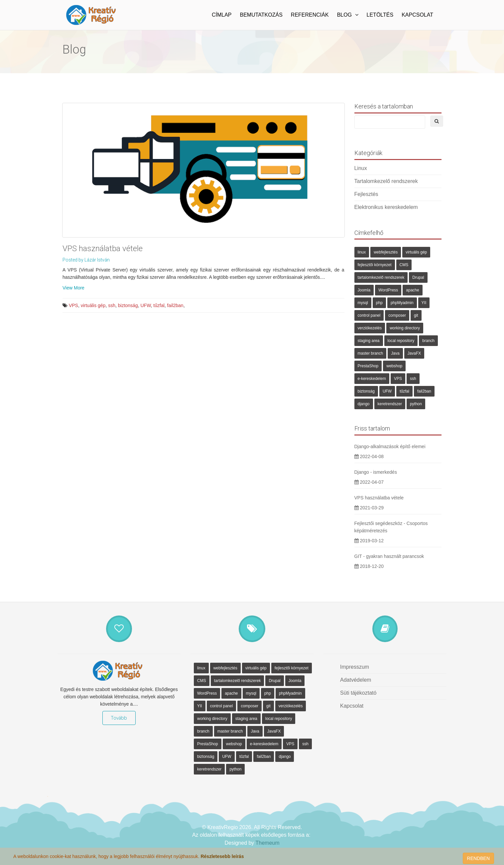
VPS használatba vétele (103, 249)
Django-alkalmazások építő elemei (390, 446)
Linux (361, 168)
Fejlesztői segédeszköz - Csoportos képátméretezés (391, 527)
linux (362, 252)
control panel (369, 315)
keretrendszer (390, 404)
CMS (404, 265)
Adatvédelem (356, 680)
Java (395, 353)
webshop (394, 366)
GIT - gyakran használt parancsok (389, 556)
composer (397, 315)
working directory (405, 328)
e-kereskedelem (372, 379)
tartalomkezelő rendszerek (381, 277)
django (364, 404)
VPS (73, 305)
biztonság (128, 305)
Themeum (268, 843)
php (379, 303)
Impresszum (355, 667)
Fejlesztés (366, 194)
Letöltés (380, 15)
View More (73, 288)
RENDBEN (478, 858)
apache (412, 290)
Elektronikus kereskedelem (386, 207)
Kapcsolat (417, 15)
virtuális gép (93, 305)
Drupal (418, 277)
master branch (371, 353)
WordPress (388, 290)
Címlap (222, 15)
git (416, 315)
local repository (401, 341)
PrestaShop (368, 366)
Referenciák (310, 15)
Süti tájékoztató (358, 693)
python (416, 404)
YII (424, 303)
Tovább (119, 718)
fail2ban (175, 305)
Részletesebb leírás (222, 856)
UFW (145, 305)
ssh (112, 305)
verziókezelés (370, 328)
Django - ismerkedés (376, 472)
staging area (369, 341)
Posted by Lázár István (86, 260)
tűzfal (159, 305)
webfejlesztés (386, 252)
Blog (348, 15)
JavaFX (414, 353)
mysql (363, 303)
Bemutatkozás (261, 15)
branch (428, 341)
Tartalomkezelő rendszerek (386, 181)
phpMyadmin (402, 303)
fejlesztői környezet (375, 265)
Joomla (364, 290)
